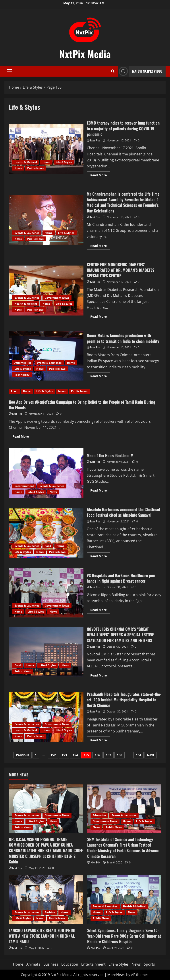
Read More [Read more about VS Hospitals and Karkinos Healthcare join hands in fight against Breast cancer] (100, 611)
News (18, 168)
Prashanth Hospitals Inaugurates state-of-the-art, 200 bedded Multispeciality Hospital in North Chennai (46, 717)
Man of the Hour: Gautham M (46, 473)
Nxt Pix (95, 140)
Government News (57, 298)
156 (97, 755)
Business (51, 964)
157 (108, 755)
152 (53, 755)
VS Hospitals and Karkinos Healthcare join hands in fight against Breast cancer (46, 593)
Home (46, 162)
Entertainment (24, 486)
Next (151, 755)
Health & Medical (26, 162)
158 (120, 755)
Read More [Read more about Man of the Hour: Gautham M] (100, 491)
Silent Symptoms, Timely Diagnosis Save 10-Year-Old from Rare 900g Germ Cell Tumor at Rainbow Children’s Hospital (124, 936)
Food (14, 391)
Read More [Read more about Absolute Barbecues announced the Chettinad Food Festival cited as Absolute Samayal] (100, 557)
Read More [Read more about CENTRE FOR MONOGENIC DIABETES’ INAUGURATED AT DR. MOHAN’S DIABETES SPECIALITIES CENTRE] (100, 317)
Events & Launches (27, 233)
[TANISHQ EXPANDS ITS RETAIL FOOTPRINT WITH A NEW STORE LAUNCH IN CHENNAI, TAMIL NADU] (46, 900)
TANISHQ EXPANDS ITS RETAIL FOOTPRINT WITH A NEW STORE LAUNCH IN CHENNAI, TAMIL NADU (42, 936)
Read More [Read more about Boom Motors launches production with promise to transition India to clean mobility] (100, 377)
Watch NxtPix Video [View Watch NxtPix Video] (140, 71)
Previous (23, 755)
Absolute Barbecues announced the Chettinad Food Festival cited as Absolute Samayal (46, 533)
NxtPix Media (85, 54)
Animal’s (33, 964)
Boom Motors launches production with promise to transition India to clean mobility (46, 356)
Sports (149, 964)
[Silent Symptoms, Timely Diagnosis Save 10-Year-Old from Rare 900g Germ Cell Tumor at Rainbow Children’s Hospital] (124, 900)
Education (99, 815)
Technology (22, 375)
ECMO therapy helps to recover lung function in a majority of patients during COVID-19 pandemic (46, 149)
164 (139, 755)
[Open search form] (113, 71)
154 (75, 755)
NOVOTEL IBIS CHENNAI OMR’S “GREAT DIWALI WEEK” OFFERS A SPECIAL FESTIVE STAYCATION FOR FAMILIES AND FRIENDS (46, 652)
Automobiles (23, 363)
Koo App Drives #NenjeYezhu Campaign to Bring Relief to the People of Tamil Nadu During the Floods (82, 405)
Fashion (50, 912)
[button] (9, 71)
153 (64, 755)
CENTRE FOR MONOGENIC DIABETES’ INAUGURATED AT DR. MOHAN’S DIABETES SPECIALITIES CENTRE (46, 290)
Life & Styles (64, 162)
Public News (35, 168)
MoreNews (116, 975)
